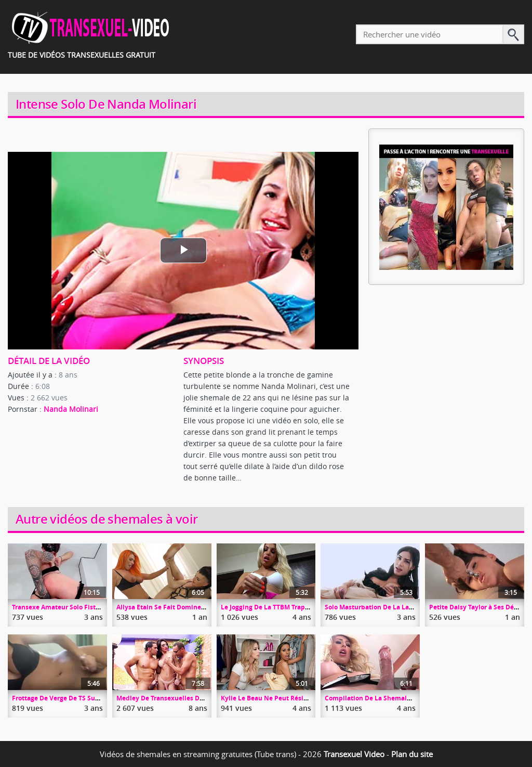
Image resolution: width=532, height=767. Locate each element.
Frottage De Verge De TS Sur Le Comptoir (75, 698)
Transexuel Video (354, 754)
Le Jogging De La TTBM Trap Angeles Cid (282, 607)
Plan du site (412, 754)
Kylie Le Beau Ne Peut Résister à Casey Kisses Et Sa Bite (306, 698)
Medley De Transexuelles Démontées (173, 698)
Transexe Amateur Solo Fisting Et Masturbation (84, 607)
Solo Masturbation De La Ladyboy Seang (387, 607)
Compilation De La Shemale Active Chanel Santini (402, 698)
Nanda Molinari (71, 409)
